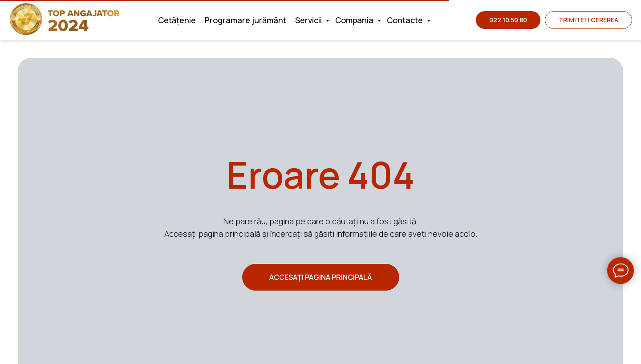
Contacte (406, 20)
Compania (355, 20)
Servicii (309, 20)
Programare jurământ (245, 20)
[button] (588, 20)
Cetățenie (177, 20)
